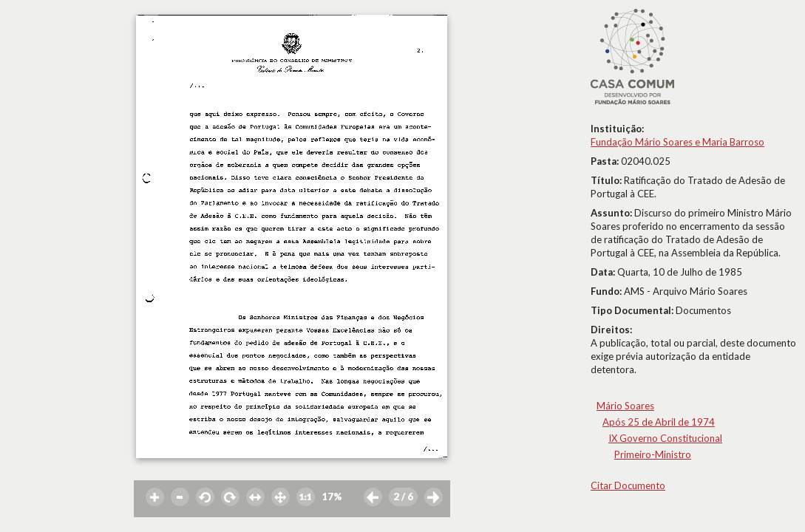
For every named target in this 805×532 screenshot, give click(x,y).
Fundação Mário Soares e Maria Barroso (677, 142)
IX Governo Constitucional (665, 438)
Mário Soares (625, 406)
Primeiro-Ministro (653, 454)
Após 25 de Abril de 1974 (659, 422)
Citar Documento (628, 485)
